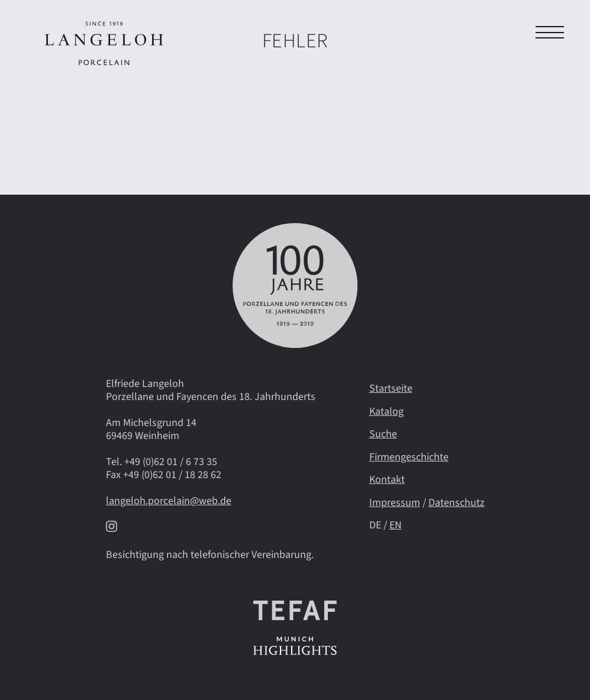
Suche (383, 434)
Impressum (395, 503)
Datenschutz (457, 503)
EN (396, 525)
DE (375, 525)
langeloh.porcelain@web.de (169, 501)
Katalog (386, 412)
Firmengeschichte (409, 457)
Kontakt (387, 480)
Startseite (391, 388)
